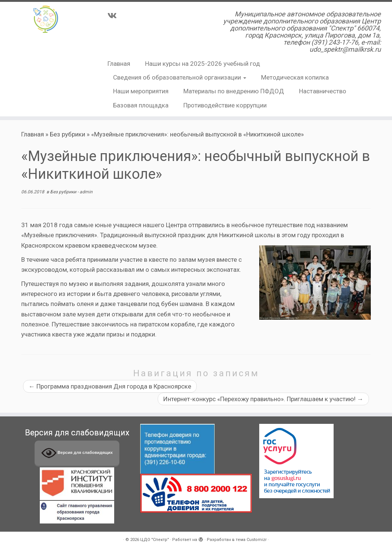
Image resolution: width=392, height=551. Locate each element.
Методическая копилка (295, 77)
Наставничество (323, 91)
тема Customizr (251, 540)
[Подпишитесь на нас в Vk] (115, 16)
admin (86, 192)
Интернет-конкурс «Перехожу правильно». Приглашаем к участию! (263, 399)
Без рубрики (68, 134)
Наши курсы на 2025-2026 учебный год (203, 64)
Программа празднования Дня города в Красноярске (110, 386)
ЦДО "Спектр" (155, 540)
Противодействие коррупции (225, 105)
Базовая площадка (141, 105)
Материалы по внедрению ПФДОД (234, 91)
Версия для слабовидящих (77, 453)
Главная (119, 64)
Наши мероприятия (141, 91)
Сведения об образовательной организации (180, 77)
